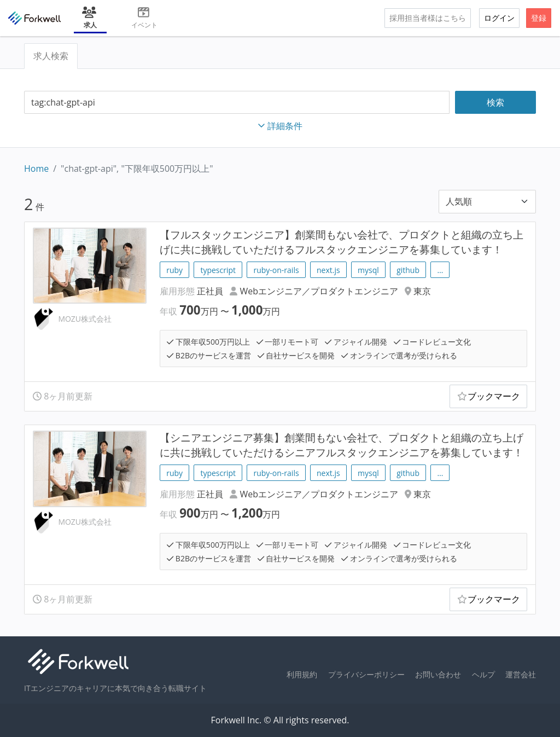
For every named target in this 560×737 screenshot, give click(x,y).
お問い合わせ (438, 674)
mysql (368, 270)
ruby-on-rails (276, 270)
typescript (218, 270)
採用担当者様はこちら (428, 18)
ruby (174, 270)
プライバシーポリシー (366, 674)
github (408, 270)
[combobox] (237, 103)
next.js (328, 270)
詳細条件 (280, 126)
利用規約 (302, 674)
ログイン (499, 18)
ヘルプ (483, 674)
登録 (539, 18)
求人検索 (51, 56)
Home (36, 169)
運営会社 (521, 674)
